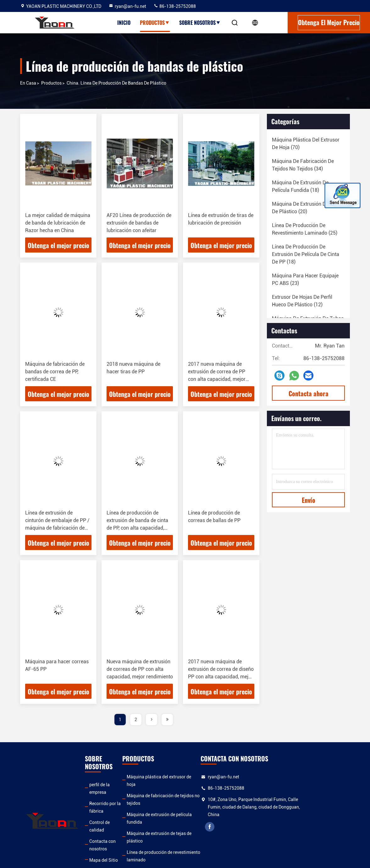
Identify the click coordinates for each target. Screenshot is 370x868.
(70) (306, 144)
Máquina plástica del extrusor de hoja (178, 777)
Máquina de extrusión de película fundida (182, 799)
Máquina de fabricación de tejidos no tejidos (185, 788)
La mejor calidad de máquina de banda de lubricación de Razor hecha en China (58, 223)
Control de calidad (108, 799)
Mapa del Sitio (104, 822)
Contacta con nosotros (112, 811)
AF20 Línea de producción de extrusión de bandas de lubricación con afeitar (139, 223)
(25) (305, 229)
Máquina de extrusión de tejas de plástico (182, 811)
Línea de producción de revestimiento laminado (188, 822)
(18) (300, 186)
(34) (303, 165)
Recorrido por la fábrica (113, 788)
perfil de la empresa (109, 777)
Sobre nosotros (200, 23)
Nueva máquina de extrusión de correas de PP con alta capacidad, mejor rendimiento (140, 669)
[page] (152, 720)
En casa (28, 83)
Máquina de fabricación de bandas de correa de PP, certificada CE (55, 372)
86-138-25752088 (175, 6)
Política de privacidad (111, 833)
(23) (305, 279)
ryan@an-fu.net (127, 6)
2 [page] (136, 720)
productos (51, 83)
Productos (155, 23)
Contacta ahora (309, 393)
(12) (302, 301)
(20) (307, 208)
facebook (253, 827)
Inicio (124, 23)
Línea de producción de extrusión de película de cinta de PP (188, 837)
